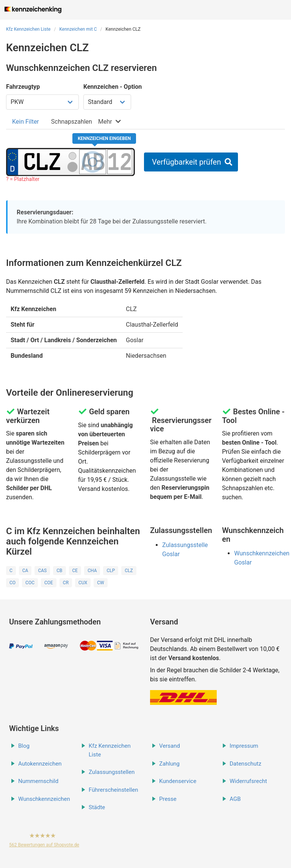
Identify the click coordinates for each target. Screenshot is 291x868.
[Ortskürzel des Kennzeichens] (42, 162)
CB (59, 571)
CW (100, 583)
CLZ (129, 571)
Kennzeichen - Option (113, 87)
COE (49, 583)
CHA (92, 571)
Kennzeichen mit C (78, 29)
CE (75, 571)
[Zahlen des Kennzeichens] (120, 162)
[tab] (26, 122)
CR (66, 583)
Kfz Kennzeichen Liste (28, 29)
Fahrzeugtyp (23, 87)
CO (13, 583)
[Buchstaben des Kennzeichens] (93, 162)
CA (25, 571)
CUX (83, 583)
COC (30, 583)
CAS (42, 571)
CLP (111, 571)
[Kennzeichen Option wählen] (107, 102)
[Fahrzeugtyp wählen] (42, 102)
